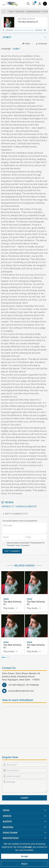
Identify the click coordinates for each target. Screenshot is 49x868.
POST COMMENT (12, 551)
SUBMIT (24, 798)
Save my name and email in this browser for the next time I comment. (26, 544)
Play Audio (10, 608)
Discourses (20, 12)
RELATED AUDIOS (24, 565)
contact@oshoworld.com (21, 691)
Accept (24, 856)
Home (11, 12)
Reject (24, 864)
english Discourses (34, 12)
